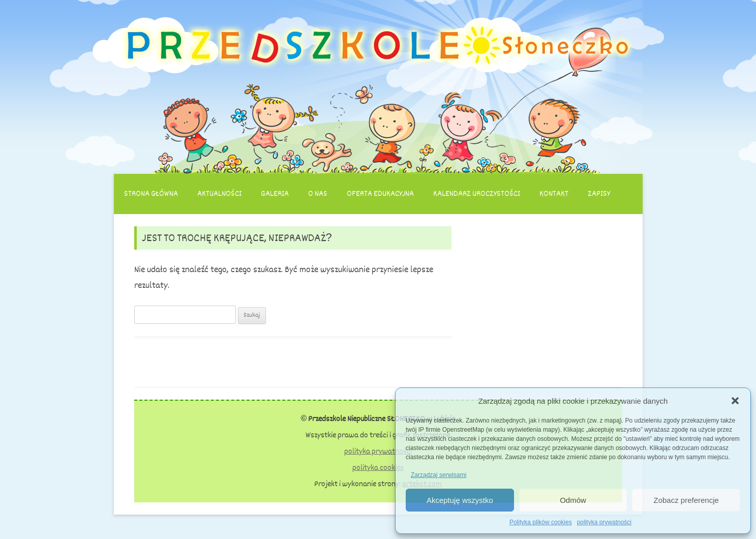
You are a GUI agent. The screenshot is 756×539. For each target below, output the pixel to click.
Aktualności (219, 194)
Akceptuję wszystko (460, 500)
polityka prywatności (604, 522)
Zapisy (599, 194)
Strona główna (151, 194)
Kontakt (554, 194)
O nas (318, 194)
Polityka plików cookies (541, 522)
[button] (735, 401)
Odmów (573, 500)
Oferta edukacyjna (380, 194)
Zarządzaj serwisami (439, 475)
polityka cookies (378, 468)
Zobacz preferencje (686, 500)
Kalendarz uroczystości (477, 194)
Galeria (275, 194)
